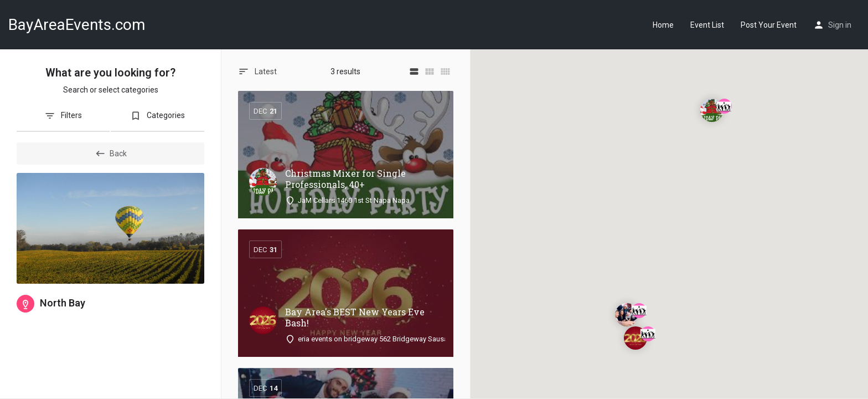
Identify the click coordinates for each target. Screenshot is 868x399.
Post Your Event (769, 25)
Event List (707, 25)
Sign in (840, 25)
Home (663, 25)
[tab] (63, 120)
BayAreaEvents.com (77, 25)
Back (111, 154)
